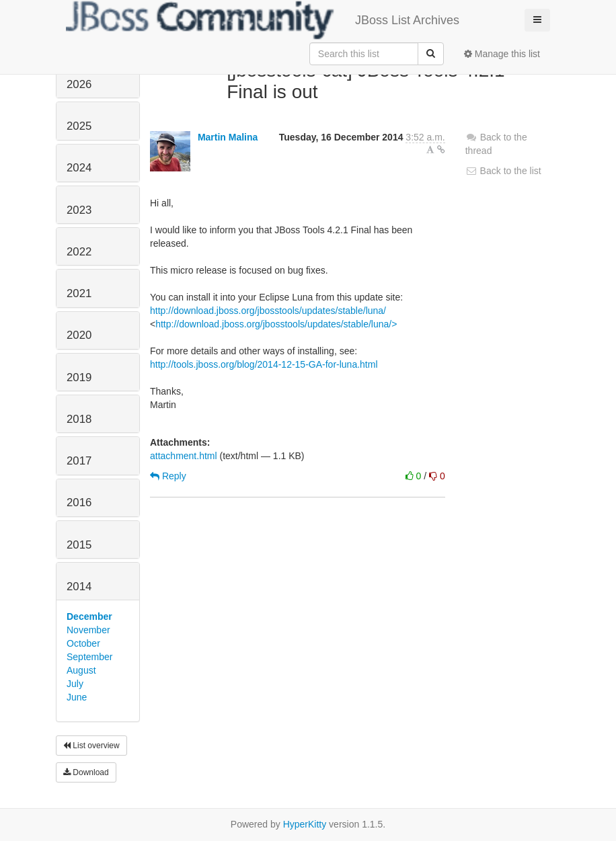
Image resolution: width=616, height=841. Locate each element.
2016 (79, 503)
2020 (79, 335)
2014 (79, 587)
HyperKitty (305, 824)
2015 (79, 545)
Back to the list (503, 171)
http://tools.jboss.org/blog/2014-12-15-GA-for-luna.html (264, 364)
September (89, 657)
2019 (79, 377)
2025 (79, 126)
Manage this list (502, 54)
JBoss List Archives (263, 20)
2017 (79, 461)
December (89, 616)
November (88, 630)
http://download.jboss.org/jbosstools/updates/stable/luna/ (268, 311)
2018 (79, 419)
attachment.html (184, 456)
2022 (79, 252)
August (81, 670)
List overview (91, 746)
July (75, 684)
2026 (79, 84)
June (77, 697)
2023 (79, 210)
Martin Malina (228, 137)
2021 (79, 293)
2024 (79, 168)
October (83, 643)
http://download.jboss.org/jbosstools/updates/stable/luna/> (276, 324)
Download (86, 772)
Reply (168, 476)
